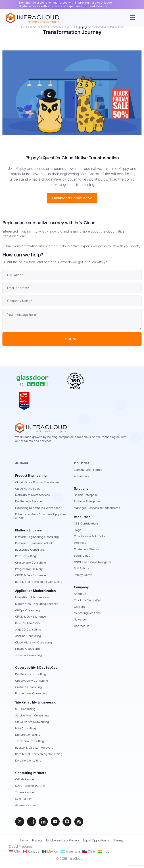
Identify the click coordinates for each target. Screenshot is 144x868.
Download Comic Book (72, 198)
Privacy (37, 840)
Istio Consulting (26, 728)
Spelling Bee (82, 556)
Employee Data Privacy (63, 840)
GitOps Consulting (27, 610)
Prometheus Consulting (31, 693)
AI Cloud (22, 463)
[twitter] (20, 822)
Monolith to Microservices (33, 495)
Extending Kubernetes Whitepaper (38, 508)
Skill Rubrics (82, 568)
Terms (24, 840)
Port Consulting (26, 556)
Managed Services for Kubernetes (97, 508)
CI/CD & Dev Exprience (31, 575)
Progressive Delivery (29, 569)
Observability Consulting (32, 681)
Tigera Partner (25, 792)
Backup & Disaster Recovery (34, 747)
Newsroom (81, 619)
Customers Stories (86, 549)
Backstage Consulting (30, 550)
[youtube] (55, 822)
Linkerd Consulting (28, 735)
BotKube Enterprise (87, 501)
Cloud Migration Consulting (33, 642)
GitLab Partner (25, 779)
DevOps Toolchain (27, 623)
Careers (79, 607)
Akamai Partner (26, 805)
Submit (72, 339)
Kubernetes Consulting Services (37, 604)
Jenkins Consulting (28, 636)
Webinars (80, 543)
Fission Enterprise (86, 495)
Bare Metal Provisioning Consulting (39, 582)
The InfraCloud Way (87, 600)
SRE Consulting (25, 709)
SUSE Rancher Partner (30, 786)
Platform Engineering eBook (34, 543)
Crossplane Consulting (31, 562)
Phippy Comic (83, 575)
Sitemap (119, 840)
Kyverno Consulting (28, 760)
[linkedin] (43, 822)
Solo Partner (24, 799)
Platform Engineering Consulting (37, 537)
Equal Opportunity (96, 840)
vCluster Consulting (28, 655)
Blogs (78, 530)
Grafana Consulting (28, 687)
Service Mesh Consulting (32, 715)
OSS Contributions (86, 523)
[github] (67, 822)
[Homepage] (32, 18)
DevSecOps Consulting (31, 674)
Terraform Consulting (30, 741)
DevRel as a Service (29, 501)
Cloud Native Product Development (39, 482)
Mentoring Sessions (87, 613)
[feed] (79, 822)
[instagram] (31, 822)
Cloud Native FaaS (28, 489)
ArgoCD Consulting (28, 629)
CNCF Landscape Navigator (93, 562)
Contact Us (82, 626)
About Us (80, 594)
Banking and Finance (88, 470)
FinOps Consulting (27, 649)
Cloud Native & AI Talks (90, 536)
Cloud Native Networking (32, 722)
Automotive (82, 476)
